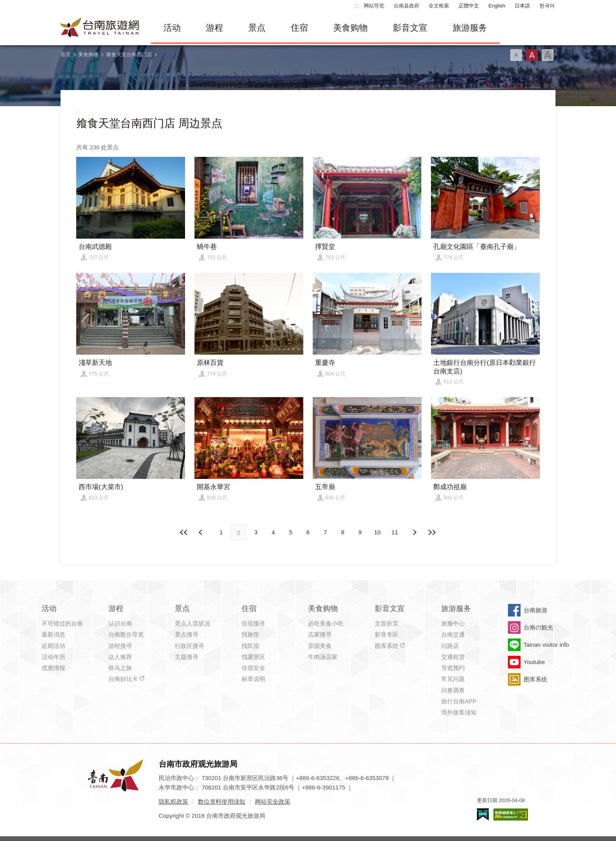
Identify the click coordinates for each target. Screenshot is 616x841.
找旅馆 (250, 634)
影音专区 (387, 634)
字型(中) (532, 55)
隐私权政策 (173, 801)
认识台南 (120, 623)
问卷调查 (453, 690)
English (497, 6)
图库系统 (387, 646)
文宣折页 (387, 623)
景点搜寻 (187, 634)
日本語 (522, 6)
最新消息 (53, 634)
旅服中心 (453, 623)
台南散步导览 (126, 634)
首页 (66, 54)
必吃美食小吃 (326, 623)
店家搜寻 (320, 634)
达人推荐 (120, 657)
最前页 (184, 532)
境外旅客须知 (459, 712)
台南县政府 (406, 6)
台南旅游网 (100, 28)
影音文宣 (410, 28)
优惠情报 (53, 668)
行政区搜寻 (190, 646)
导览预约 (453, 668)
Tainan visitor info (546, 645)
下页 (202, 532)
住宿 (299, 28)
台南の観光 (538, 627)
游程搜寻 (120, 646)
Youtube (534, 662)
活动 (172, 28)
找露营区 (253, 657)
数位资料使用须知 (222, 801)
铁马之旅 (120, 668)
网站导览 (374, 6)
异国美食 (320, 646)
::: (357, 6)
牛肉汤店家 (323, 657)
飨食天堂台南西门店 (129, 54)
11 (395, 532)
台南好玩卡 (123, 679)
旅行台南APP (459, 701)
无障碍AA (511, 814)
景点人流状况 (192, 623)
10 (377, 532)
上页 (414, 532)
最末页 (432, 532)
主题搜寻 (187, 657)
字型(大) (548, 55)
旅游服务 (470, 28)
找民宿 (250, 646)
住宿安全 (253, 668)
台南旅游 (535, 610)
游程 (214, 28)
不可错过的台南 (62, 623)
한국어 (547, 6)
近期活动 (53, 646)
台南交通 (453, 634)
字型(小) (516, 55)
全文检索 (439, 6)
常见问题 (453, 679)
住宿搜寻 (253, 623)
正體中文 (469, 6)
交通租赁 (453, 657)
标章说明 (253, 679)
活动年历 (53, 657)
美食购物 (350, 28)
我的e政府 (483, 814)
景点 (257, 28)
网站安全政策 (273, 801)
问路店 (450, 646)
